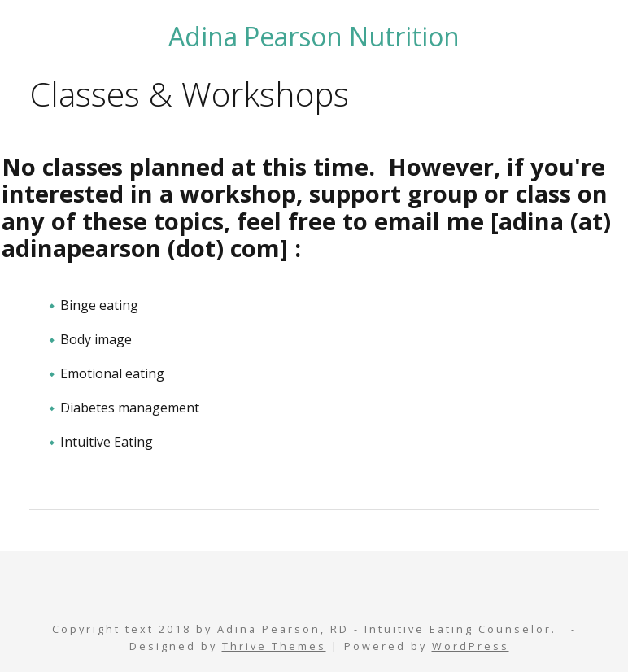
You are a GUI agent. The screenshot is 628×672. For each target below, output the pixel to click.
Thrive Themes (274, 646)
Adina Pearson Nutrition (314, 36)
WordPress (471, 646)
